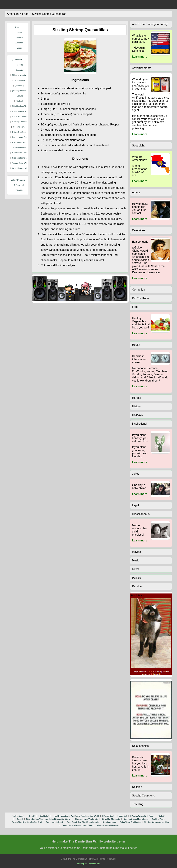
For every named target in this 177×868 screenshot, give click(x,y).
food (25, 14)
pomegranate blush (20, 137)
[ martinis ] (19, 85)
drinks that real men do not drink (27, 822)
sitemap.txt (82, 864)
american (13, 14)
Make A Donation (18, 180)
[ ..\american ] (18, 60)
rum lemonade (19, 148)
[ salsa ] (19, 101)
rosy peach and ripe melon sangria (83, 822)
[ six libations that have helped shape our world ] (49, 819)
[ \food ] (19, 65)
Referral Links (19, 185)
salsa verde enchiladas (22, 153)
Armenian (19, 43)
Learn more (140, 57)
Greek (19, 48)
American (19, 38)
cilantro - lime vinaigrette (23, 111)
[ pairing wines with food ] (23, 91)
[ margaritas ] (19, 80)
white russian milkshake (23, 168)
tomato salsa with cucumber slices (77, 825)
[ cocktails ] (19, 70)
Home (18, 27)
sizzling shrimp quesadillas (49, 14)
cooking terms (19, 127)
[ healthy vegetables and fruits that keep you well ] (76, 816)
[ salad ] (19, 96)
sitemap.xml (94, 864)
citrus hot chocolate (21, 116)
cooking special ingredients (24, 122)
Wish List (19, 190)
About (19, 32)
